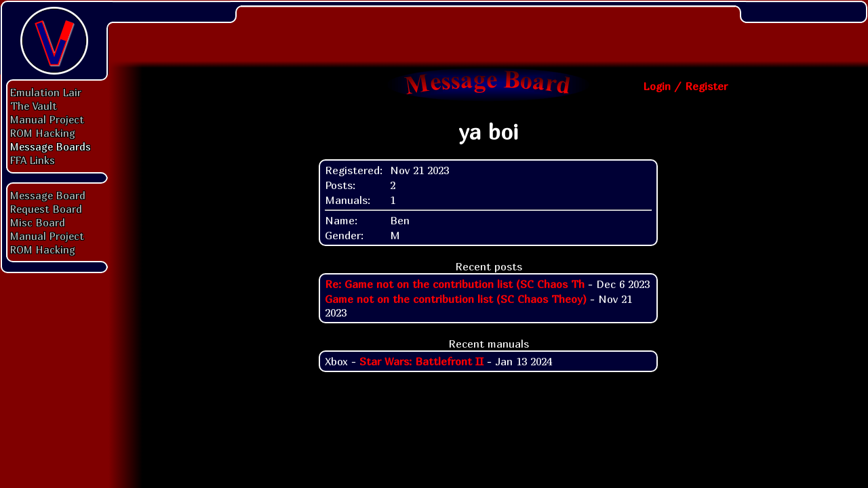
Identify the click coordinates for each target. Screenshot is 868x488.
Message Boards (51, 146)
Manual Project (47, 119)
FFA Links (33, 160)
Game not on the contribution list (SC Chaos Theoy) (456, 299)
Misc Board (38, 222)
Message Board (48, 195)
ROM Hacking (43, 133)
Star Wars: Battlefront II (421, 361)
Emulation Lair (46, 92)
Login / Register (685, 86)
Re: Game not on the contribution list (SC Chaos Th (455, 284)
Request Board (46, 209)
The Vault (34, 106)
